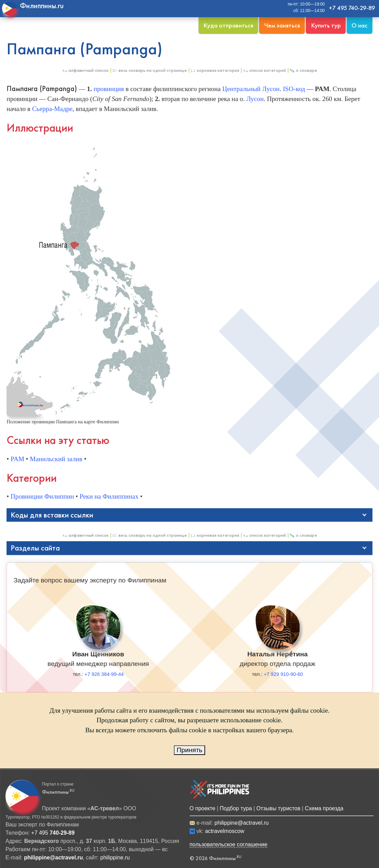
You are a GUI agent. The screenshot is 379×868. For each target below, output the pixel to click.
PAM (18, 459)
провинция (109, 89)
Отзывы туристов (278, 808)
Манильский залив (56, 459)
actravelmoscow (225, 831)
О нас (359, 25)
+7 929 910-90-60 (283, 674)
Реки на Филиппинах (109, 496)
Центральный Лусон (251, 89)
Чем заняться (282, 25)
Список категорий (264, 70)
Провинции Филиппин (42, 496)
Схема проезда (324, 808)
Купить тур (326, 25)
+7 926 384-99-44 (104, 674)
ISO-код (294, 89)
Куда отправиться (228, 25)
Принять (189, 750)
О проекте (203, 808)
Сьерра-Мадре (52, 109)
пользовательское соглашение (229, 844)
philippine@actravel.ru (242, 823)
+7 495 (53, 833)
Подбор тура (236, 808)
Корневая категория (215, 70)
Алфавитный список (85, 70)
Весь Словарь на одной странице (149, 70)
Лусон (255, 99)
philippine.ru (115, 858)
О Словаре (303, 70)
